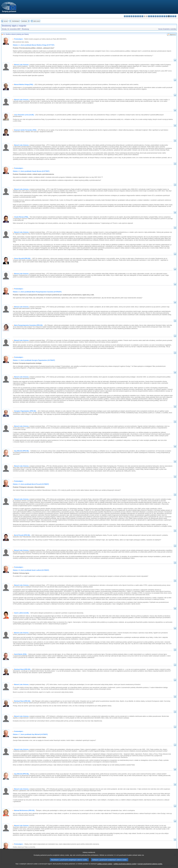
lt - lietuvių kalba (153, 16)
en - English (140, 16)
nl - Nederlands (160, 16)
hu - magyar (156, 16)
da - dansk (131, 16)
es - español (127, 16)
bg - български (125, 16)
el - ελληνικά (138, 16)
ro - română (167, 16)
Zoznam (6, 21)
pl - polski (162, 16)
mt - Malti (158, 16)
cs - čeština (129, 16)
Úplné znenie (36, 21)
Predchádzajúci (16, 21)
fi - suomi (173, 16)
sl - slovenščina (171, 16)
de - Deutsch (134, 16)
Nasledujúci (24, 21)
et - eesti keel (136, 16)
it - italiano (149, 16)
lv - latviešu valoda (151, 16)
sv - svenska (175, 16)
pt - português (164, 16)
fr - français (142, 16)
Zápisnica (173, 35)
